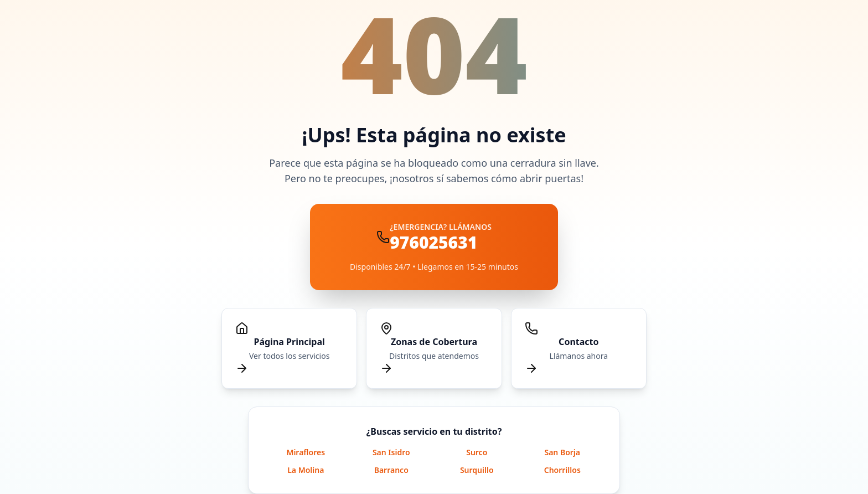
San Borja (562, 452)
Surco (477, 452)
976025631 (433, 242)
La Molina (306, 470)
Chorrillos (562, 470)
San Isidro (391, 452)
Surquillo (477, 470)
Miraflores (306, 452)
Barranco (391, 470)
